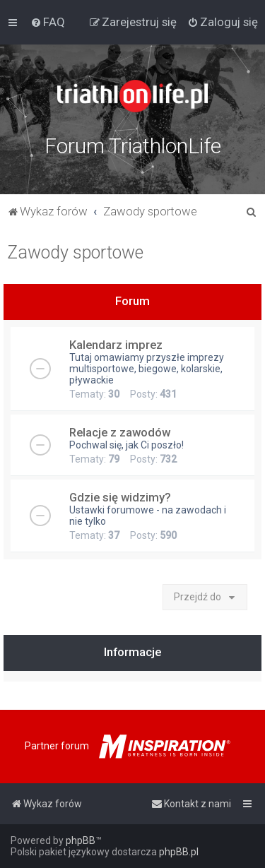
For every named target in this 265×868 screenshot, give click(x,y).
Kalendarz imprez (116, 345)
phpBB (81, 840)
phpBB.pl (179, 852)
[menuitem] (48, 22)
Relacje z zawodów (120, 432)
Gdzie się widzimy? (120, 497)
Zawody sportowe (75, 252)
